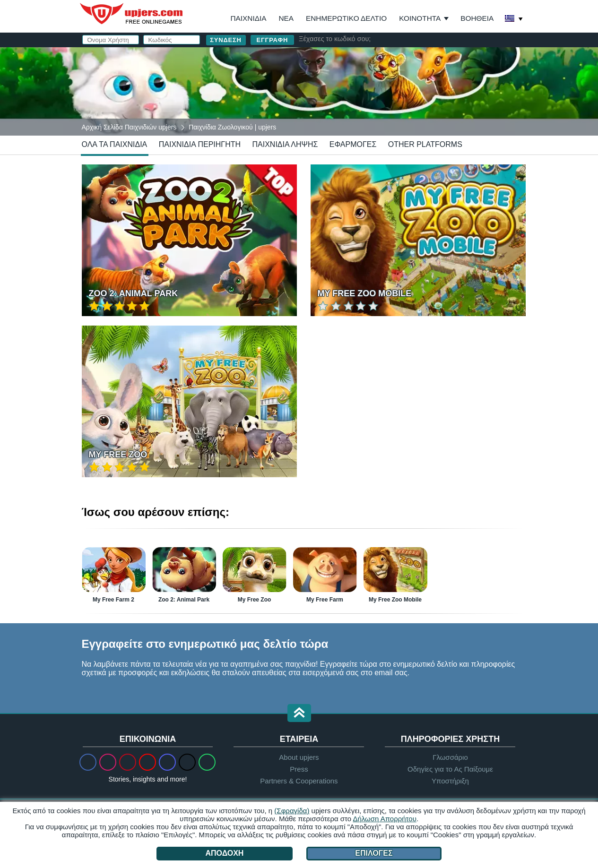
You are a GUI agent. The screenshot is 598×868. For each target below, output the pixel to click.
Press (299, 769)
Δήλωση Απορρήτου (384, 819)
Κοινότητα (420, 18)
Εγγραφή (273, 40)
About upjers (299, 757)
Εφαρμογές (353, 144)
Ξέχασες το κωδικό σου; (335, 39)
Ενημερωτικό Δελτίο (346, 18)
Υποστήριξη (450, 781)
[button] (299, 714)
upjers (132, 14)
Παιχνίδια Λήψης (285, 144)
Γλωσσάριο (450, 757)
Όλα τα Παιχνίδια (115, 144)
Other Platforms (425, 144)
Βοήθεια (477, 18)
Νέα (286, 18)
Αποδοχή (225, 853)
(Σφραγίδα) (292, 811)
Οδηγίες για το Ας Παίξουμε (450, 769)
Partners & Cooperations (299, 781)
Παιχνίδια (248, 18)
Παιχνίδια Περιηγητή (200, 144)
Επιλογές (374, 853)
